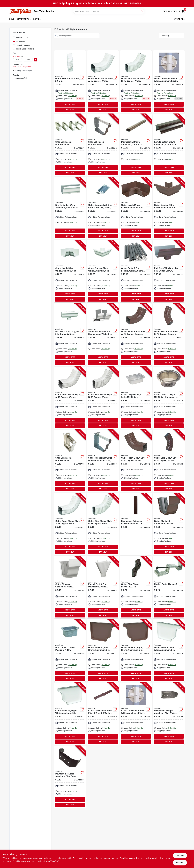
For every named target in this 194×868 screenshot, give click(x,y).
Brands (37, 19)
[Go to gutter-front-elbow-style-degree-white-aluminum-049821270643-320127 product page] (70, 524)
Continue (180, 855)
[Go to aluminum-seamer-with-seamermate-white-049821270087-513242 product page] (103, 335)
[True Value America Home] (21, 11)
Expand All (27, 67)
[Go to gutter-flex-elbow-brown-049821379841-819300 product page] (136, 587)
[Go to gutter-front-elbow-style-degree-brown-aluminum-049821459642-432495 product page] (136, 335)
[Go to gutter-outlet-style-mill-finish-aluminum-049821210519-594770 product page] (169, 398)
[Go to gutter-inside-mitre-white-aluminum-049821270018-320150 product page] (70, 271)
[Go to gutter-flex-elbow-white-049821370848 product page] (70, 82)
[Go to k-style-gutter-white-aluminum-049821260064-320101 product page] (70, 208)
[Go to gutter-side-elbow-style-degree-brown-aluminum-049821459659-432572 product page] (169, 335)
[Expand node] (14, 71)
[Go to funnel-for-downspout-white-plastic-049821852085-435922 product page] (103, 587)
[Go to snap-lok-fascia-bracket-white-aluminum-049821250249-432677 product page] (70, 145)
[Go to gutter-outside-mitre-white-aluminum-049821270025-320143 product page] (103, 271)
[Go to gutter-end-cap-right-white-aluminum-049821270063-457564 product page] (70, 714)
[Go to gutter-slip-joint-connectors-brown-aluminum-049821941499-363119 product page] (169, 524)
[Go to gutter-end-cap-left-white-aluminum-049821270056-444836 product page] (169, 650)
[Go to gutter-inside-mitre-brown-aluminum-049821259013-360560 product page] (136, 208)
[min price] (18, 60)
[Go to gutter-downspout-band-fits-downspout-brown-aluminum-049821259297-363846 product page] (103, 714)
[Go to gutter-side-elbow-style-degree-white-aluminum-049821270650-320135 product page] (103, 524)
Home (12, 19)
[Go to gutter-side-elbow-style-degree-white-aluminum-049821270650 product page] (136, 82)
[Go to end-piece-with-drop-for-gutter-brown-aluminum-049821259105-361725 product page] (169, 271)
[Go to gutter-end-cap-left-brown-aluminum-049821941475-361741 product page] (103, 650)
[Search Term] (109, 11)
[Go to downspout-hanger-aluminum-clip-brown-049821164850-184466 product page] (70, 777)
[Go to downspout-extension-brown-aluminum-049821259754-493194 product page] (136, 524)
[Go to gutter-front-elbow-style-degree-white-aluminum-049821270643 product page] (103, 82)
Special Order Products (25, 49)
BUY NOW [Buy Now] (70, 110)
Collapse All (17, 67)
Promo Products (22, 38)
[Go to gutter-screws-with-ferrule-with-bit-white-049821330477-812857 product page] (103, 208)
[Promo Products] (14, 37)
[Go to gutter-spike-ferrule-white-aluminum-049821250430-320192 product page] (136, 271)
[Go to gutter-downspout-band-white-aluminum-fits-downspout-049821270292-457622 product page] (136, 714)
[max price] (28, 60)
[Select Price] (36, 60)
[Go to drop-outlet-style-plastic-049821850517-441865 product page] (70, 650)
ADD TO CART (70, 104)
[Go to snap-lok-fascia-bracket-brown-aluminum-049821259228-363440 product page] (103, 461)
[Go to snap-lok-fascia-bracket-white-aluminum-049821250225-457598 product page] (70, 461)
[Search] (142, 11)
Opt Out (180, 863)
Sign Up (177, 11)
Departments (23, 19)
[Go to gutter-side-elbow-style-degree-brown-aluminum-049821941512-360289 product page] (169, 461)
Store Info (179, 19)
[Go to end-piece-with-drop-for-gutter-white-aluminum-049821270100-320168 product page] (70, 335)
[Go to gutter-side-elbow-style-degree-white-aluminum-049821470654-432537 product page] (103, 398)
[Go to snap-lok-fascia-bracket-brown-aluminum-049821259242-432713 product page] (103, 145)
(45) (21, 78)
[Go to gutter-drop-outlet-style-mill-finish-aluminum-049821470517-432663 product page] (136, 398)
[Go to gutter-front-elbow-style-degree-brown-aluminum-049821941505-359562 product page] (136, 461)
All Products (20, 42)
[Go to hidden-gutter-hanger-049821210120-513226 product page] (169, 587)
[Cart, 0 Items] (183, 11)
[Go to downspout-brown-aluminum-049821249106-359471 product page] (136, 145)
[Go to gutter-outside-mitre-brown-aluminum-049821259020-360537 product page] (169, 208)
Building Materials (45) (24, 71)
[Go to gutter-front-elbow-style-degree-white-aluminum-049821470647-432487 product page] (70, 398)
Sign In (166, 11)
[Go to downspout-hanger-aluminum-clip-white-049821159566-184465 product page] (169, 714)
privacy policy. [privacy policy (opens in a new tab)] (153, 858)
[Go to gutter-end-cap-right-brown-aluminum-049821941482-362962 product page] (136, 650)
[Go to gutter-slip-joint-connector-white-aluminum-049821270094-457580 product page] (70, 587)
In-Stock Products (23, 45)
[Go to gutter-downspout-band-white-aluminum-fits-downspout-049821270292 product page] (169, 82)
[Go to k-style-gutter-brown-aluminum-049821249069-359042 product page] (169, 145)
